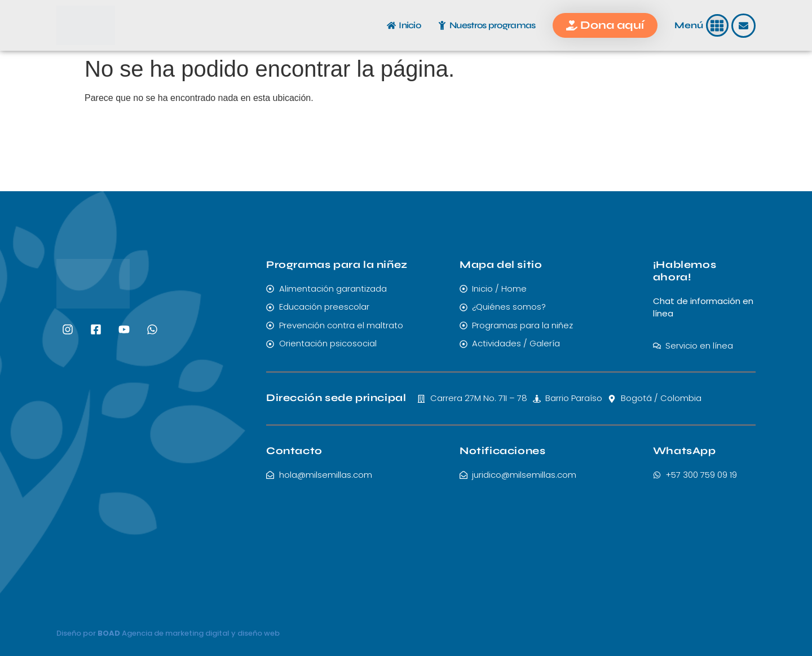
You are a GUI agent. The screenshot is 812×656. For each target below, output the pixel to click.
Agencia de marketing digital (176, 633)
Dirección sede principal (336, 398)
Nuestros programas (492, 25)
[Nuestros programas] (442, 25)
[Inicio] (391, 25)
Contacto (294, 451)
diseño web (259, 633)
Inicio (410, 25)
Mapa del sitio (501, 265)
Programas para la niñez (337, 265)
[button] (718, 26)
